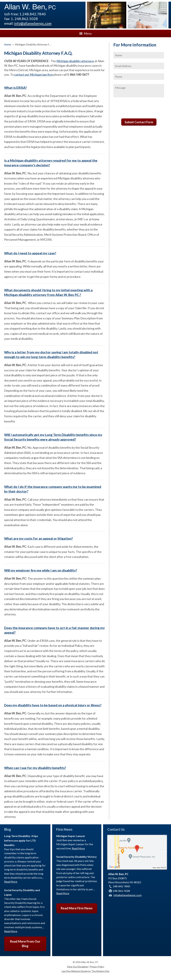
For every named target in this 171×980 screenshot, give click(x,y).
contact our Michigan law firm (33, 74)
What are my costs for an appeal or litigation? (39, 538)
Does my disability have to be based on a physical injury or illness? (53, 705)
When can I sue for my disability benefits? (35, 768)
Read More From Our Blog (25, 944)
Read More (11, 882)
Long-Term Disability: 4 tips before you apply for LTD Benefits (21, 840)
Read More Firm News (77, 908)
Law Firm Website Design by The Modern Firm (85, 971)
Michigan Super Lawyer (71, 836)
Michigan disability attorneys (75, 61)
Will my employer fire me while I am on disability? (41, 570)
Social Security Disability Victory (76, 857)
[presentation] (139, 109)
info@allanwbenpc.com (33, 23)
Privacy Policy (97, 967)
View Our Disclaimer (78, 967)
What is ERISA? (16, 88)
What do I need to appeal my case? (30, 253)
